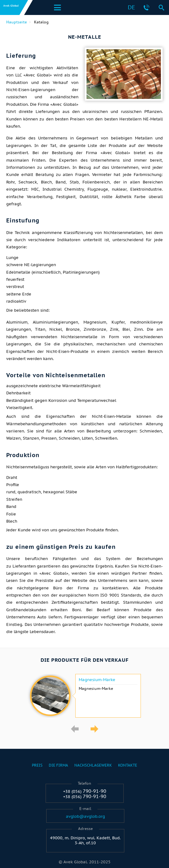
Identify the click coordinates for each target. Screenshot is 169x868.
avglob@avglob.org (85, 817)
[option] (84, 696)
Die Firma (58, 765)
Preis (37, 765)
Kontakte (128, 765)
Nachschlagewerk (93, 765)
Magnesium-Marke (97, 680)
